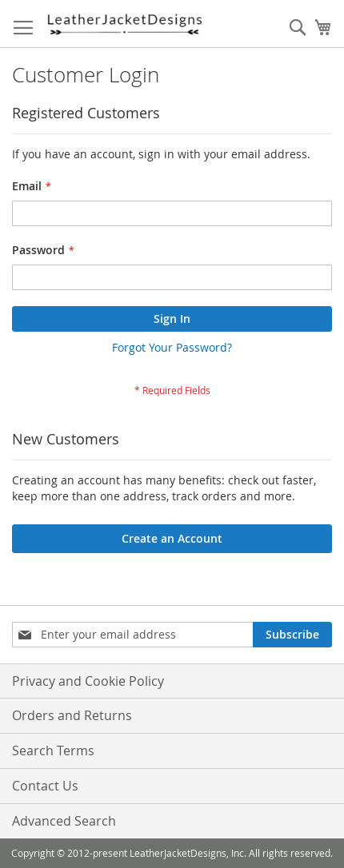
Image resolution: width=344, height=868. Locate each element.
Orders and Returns (72, 715)
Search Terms (53, 751)
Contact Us (45, 786)
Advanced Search (64, 821)
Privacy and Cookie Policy (88, 681)
